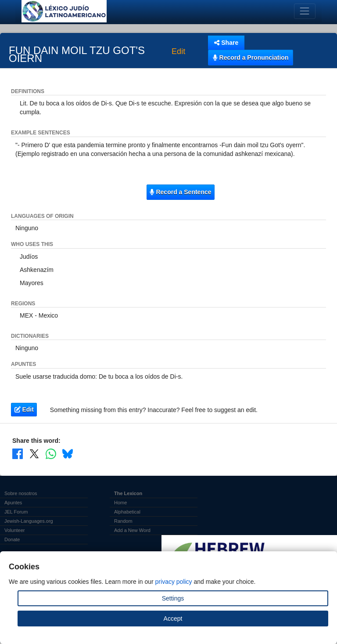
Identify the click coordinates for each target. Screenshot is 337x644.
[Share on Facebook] (18, 454)
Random (123, 521)
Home (120, 503)
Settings (173, 598)
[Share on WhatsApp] (51, 454)
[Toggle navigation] (305, 11)
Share (226, 43)
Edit (178, 52)
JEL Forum (16, 512)
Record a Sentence (180, 192)
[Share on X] (34, 454)
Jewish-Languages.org (29, 521)
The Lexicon (128, 493)
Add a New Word (132, 530)
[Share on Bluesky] (68, 454)
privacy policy (174, 582)
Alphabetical (127, 512)
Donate (12, 539)
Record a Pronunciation (251, 58)
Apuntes (13, 503)
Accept (173, 619)
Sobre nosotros (21, 493)
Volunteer (14, 530)
